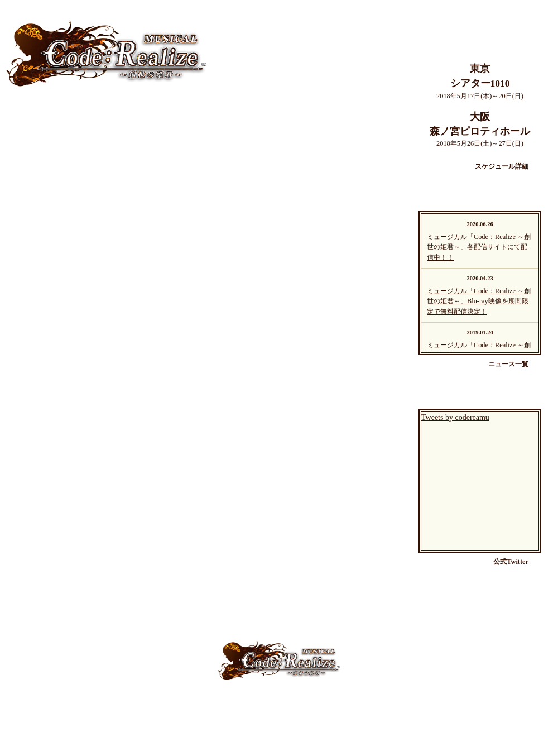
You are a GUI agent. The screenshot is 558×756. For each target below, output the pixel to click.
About (164, 703)
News (263, 703)
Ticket (294, 703)
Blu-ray (393, 703)
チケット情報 (78, 344)
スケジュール (78, 235)
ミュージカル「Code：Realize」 (106, 53)
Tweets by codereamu (455, 417)
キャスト (78, 180)
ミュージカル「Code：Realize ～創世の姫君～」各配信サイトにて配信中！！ (479, 247)
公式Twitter (511, 562)
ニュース (78, 289)
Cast (193, 703)
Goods (357, 703)
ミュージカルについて (78, 125)
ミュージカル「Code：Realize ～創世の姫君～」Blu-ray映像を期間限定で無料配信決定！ (479, 301)
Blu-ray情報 (78, 508)
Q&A (326, 703)
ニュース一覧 (508, 364)
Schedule (227, 703)
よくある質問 (78, 399)
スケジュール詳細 (502, 166)
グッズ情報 (78, 453)
